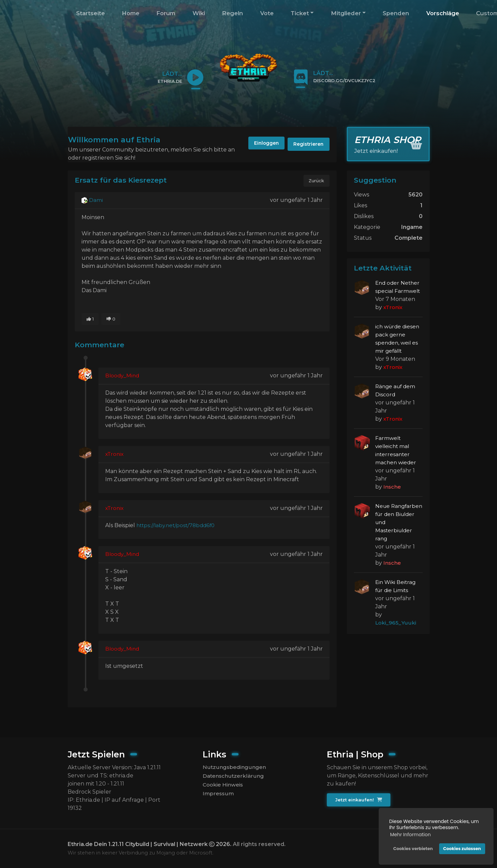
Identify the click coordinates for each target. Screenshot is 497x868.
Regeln (232, 13)
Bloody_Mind (123, 377)
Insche (392, 487)
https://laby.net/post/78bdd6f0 (178, 527)
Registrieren (307, 144)
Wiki (199, 13)
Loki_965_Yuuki (396, 623)
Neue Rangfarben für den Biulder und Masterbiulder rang (398, 522)
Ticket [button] (300, 13)
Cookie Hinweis (224, 786)
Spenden (396, 13)
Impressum (219, 795)
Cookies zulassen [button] (461, 848)
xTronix (115, 455)
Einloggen (260, 144)
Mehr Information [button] (410, 834)
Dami (92, 201)
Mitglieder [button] (346, 13)
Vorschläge (443, 13)
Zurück (316, 181)
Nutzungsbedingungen (234, 767)
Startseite (91, 13)
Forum (166, 13)
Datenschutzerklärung (233, 777)
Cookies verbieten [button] (412, 848)
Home (131, 13)
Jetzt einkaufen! (359, 800)
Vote (267, 13)
